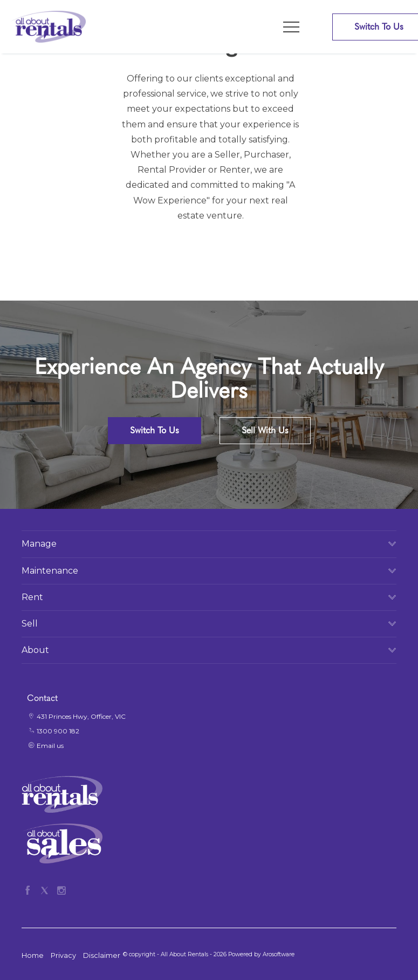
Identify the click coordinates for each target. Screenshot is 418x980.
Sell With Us (265, 430)
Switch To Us (155, 430)
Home (33, 955)
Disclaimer (102, 955)
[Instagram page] (61, 889)
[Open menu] (291, 27)
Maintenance (50, 571)
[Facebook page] (30, 889)
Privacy (63, 955)
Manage (39, 544)
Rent (32, 597)
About (35, 650)
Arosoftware (279, 954)
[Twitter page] (47, 889)
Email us (50, 746)
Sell (30, 624)
